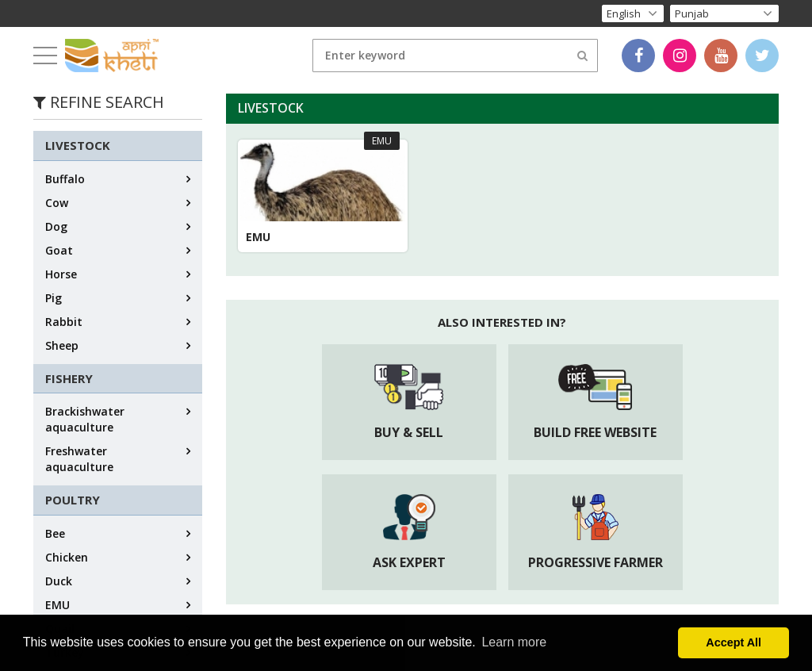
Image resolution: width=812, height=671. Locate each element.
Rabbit (64, 322)
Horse (61, 274)
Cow (57, 203)
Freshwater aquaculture (79, 459)
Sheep (62, 345)
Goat (59, 250)
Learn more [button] (514, 642)
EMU (57, 605)
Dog (56, 226)
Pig (54, 298)
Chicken (67, 557)
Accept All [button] (733, 642)
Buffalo (65, 179)
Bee (55, 533)
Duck (59, 581)
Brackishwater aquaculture (85, 419)
